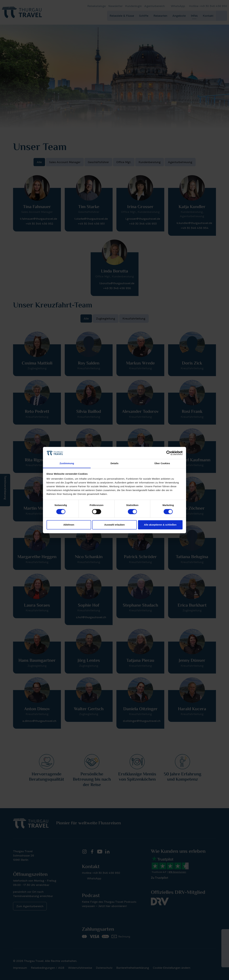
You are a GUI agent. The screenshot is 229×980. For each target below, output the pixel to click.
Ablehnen (69, 525)
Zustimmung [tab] (67, 463)
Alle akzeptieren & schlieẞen (160, 525)
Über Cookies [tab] (162, 463)
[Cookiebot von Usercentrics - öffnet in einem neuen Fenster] (169, 453)
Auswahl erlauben (114, 525)
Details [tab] (114, 463)
